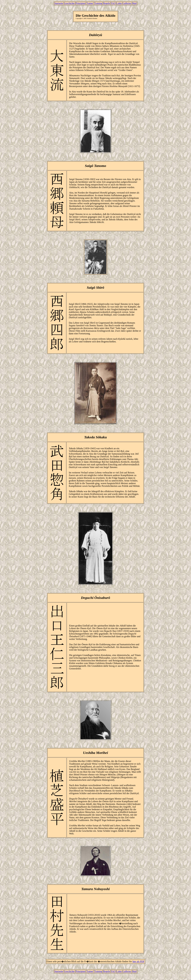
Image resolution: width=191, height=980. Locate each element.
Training (98, 3)
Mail (134, 3)
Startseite (59, 3)
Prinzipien (81, 3)
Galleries (127, 3)
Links (119, 3)
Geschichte (69, 3)
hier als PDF (138, 961)
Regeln (106, 3)
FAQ (113, 3)
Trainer (90, 3)
